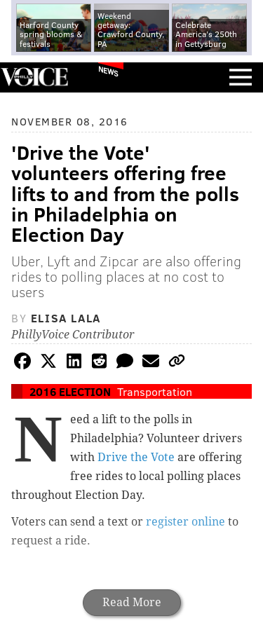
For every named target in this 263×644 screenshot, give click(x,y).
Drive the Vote (136, 457)
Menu (241, 77)
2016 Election (70, 391)
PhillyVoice (34, 77)
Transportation (155, 391)
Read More (132, 602)
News (108, 71)
